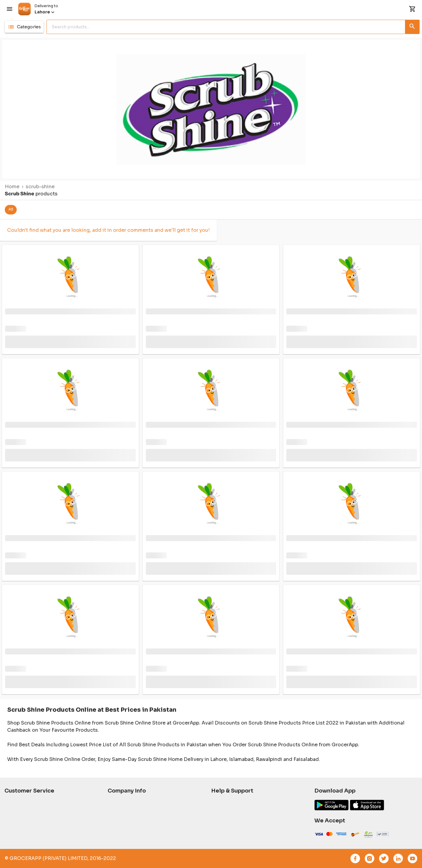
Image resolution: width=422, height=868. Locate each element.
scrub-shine (40, 187)
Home (12, 187)
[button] (24, 27)
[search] (227, 27)
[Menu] (10, 9)
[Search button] (412, 26)
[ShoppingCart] (412, 9)
